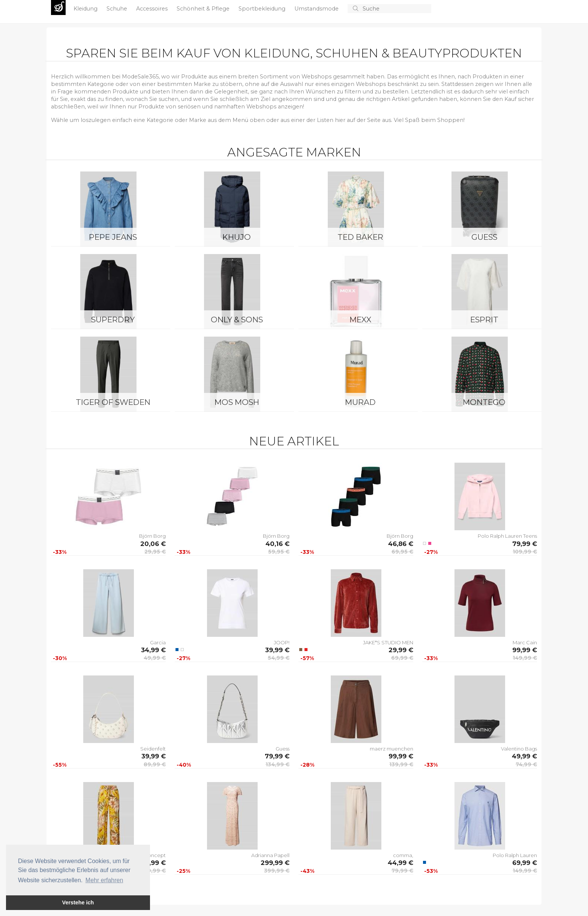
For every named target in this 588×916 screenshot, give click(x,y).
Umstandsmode (317, 9)
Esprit (484, 320)
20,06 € (153, 544)
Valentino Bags (519, 749)
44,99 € (400, 863)
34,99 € (153, 650)
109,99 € (525, 552)
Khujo (237, 237)
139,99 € (401, 764)
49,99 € (155, 658)
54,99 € (279, 658)
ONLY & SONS (237, 320)
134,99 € (277, 764)
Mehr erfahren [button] (104, 880)
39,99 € (277, 650)
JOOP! (282, 642)
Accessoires (153, 9)
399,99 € (277, 871)
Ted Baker (360, 237)
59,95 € (279, 552)
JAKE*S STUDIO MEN (388, 642)
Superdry (113, 320)
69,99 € (402, 658)
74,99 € (526, 764)
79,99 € (525, 544)
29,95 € (155, 552)
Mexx (360, 320)
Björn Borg (152, 536)
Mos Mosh (237, 402)
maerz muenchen (391, 749)
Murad (360, 402)
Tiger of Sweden (113, 402)
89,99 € (155, 764)
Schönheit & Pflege (204, 9)
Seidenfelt (153, 749)
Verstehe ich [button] (78, 902)
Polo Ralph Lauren (515, 855)
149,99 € (525, 658)
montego (484, 402)
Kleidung (86, 9)
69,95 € (402, 552)
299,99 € (275, 863)
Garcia (158, 642)
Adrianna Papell (270, 855)
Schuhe (118, 9)
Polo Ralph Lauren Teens (507, 536)
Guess (484, 237)
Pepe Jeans (113, 237)
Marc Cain (525, 642)
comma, (403, 855)
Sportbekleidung (263, 9)
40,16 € (277, 544)
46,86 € (401, 544)
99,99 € (525, 650)
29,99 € (401, 650)
